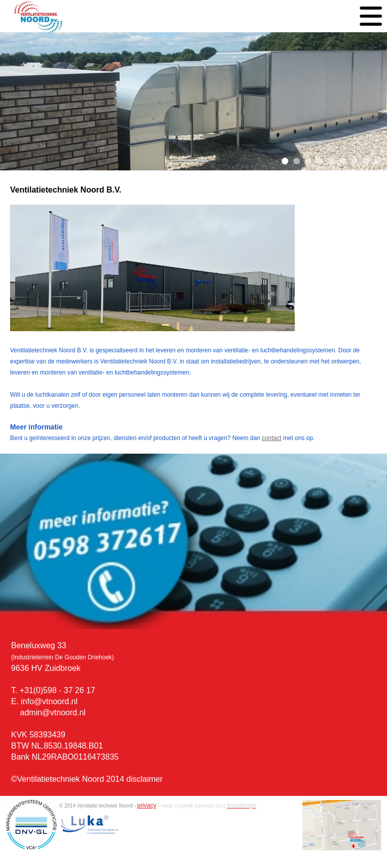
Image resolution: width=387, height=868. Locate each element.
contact (272, 438)
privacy (147, 805)
